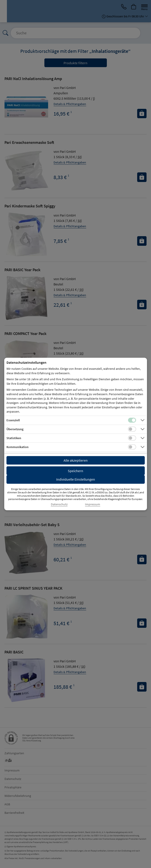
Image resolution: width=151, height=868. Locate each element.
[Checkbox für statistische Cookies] (132, 438)
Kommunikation (18, 447)
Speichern (75, 471)
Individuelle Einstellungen (76, 479)
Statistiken (14, 438)
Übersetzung (15, 429)
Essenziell (13, 420)
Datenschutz (59, 504)
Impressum (93, 504)
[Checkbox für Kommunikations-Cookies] (132, 447)
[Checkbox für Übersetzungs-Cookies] (132, 429)
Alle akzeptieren (76, 460)
